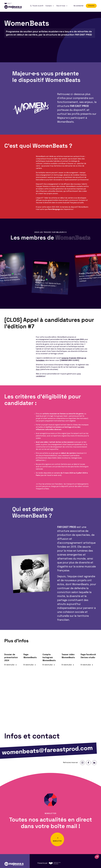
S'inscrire (91, 6)
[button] (2, 274)
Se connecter (79, 6)
